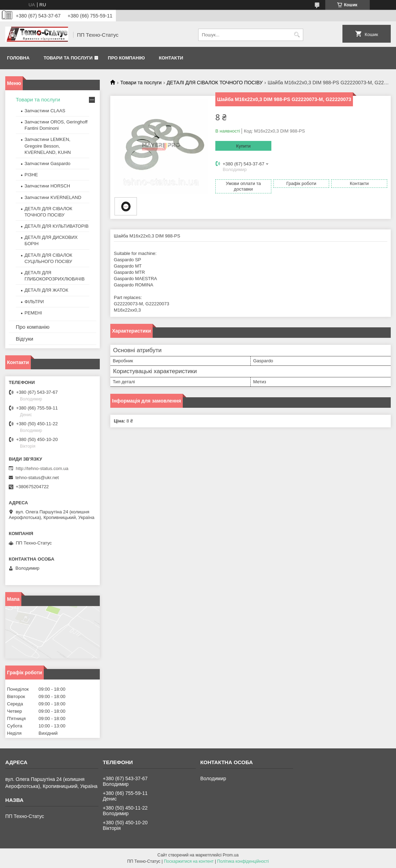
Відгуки (25, 339)
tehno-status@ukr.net (37, 478)
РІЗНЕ (31, 175)
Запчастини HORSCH (47, 186)
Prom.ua (231, 855)
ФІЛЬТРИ (34, 302)
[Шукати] (297, 35)
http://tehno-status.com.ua (42, 468)
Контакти (171, 58)
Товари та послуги (68, 58)
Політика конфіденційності (243, 861)
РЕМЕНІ (33, 313)
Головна (18, 58)
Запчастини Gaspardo (47, 163)
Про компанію (126, 58)
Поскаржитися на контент (189, 861)
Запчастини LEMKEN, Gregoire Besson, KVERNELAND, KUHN (48, 146)
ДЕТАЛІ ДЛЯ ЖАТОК (46, 290)
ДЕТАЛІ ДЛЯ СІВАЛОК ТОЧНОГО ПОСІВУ (215, 83)
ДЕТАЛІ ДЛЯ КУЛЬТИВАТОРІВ (57, 226)
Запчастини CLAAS (45, 111)
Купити (243, 146)
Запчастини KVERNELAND (53, 197)
